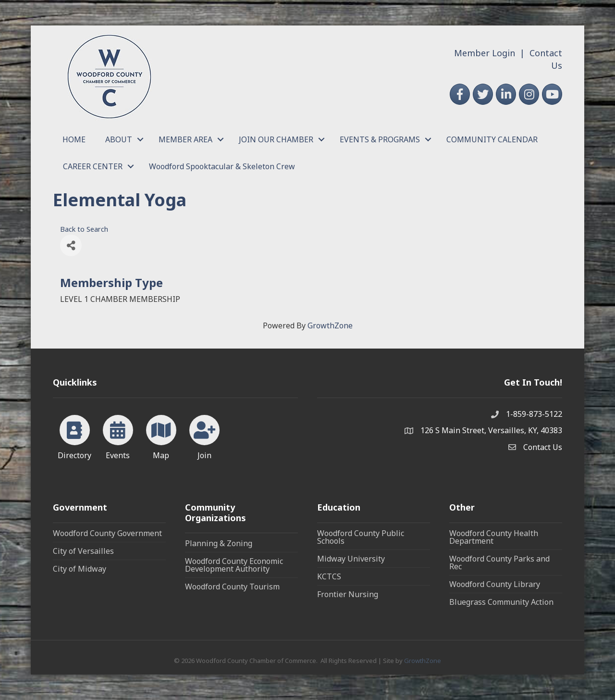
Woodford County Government (107, 533)
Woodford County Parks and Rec (499, 562)
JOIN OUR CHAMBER (276, 139)
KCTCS (329, 576)
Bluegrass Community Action (501, 602)
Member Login (485, 53)
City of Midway (80, 569)
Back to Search (84, 229)
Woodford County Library (495, 584)
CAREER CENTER (93, 166)
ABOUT (119, 139)
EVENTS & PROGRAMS (380, 139)
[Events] (118, 436)
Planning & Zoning (219, 543)
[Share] (71, 245)
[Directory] (75, 436)
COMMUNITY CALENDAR (492, 139)
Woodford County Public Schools (361, 537)
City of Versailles (83, 551)
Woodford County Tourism (232, 587)
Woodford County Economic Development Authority (234, 565)
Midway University (351, 559)
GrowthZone (330, 325)
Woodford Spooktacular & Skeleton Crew (222, 166)
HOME (74, 139)
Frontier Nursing (348, 594)
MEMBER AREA (185, 139)
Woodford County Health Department (494, 537)
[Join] (204, 436)
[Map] (161, 436)
